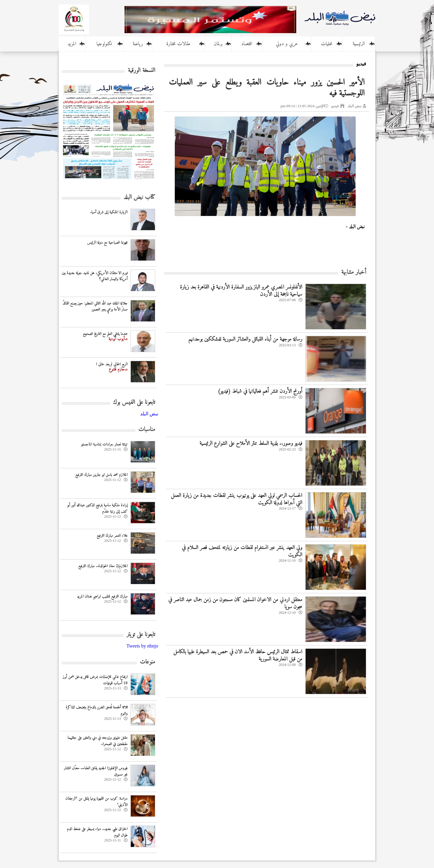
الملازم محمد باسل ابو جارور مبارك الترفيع (101, 475)
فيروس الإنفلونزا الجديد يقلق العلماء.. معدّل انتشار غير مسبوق (96, 771)
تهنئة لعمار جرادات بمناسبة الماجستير (104, 444)
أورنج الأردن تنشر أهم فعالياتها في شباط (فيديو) (260, 391)
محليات (327, 44)
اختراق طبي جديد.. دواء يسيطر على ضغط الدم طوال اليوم (97, 832)
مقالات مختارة (178, 44)
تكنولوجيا (104, 44)
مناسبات (147, 430)
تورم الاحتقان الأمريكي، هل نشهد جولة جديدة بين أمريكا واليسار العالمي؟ (95, 276)
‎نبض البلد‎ (149, 414)
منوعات (148, 662)
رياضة (138, 44)
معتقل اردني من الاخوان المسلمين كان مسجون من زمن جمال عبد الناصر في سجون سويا (235, 603)
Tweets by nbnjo (142, 646)
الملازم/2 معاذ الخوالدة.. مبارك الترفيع (103, 566)
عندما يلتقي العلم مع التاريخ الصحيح (105, 334)
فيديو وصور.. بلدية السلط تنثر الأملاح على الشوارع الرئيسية (251, 443)
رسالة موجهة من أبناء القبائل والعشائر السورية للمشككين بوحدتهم (245, 339)
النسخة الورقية (142, 71)
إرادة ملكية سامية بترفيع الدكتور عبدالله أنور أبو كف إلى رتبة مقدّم (97, 508)
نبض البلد (354, 106)
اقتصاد (247, 44)
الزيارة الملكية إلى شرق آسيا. (109, 212)
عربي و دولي (287, 44)
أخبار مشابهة (354, 272)
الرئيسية (359, 44)
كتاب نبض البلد (139, 197)
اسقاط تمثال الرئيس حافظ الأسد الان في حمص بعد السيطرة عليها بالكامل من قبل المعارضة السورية (238, 655)
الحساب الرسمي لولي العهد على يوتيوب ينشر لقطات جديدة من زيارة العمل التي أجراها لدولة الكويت (237, 499)
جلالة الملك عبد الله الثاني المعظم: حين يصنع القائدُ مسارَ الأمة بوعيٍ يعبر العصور (95, 307)
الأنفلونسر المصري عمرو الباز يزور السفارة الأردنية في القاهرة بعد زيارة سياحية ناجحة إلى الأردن (241, 291)
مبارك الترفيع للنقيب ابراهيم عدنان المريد (102, 596)
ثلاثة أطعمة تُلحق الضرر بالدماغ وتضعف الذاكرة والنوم (97, 710)
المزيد (72, 44)
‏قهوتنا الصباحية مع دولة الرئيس (107, 243)
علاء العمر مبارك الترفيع (112, 536)
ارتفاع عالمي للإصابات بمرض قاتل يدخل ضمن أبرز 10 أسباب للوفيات (95, 680)
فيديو (335, 106)
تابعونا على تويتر (141, 635)
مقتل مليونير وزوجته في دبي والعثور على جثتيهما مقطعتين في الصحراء (97, 741)
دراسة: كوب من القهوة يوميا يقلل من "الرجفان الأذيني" (96, 802)
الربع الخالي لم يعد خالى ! (112, 364)
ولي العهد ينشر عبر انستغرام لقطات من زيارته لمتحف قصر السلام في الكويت (242, 551)
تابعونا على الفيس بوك (134, 403)
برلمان (218, 44)
